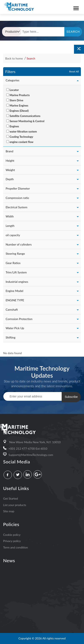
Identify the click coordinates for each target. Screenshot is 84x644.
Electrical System (17, 207)
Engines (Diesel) (19, 111)
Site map (9, 511)
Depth (10, 179)
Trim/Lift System (16, 272)
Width (10, 216)
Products (13, 32)
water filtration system (23, 132)
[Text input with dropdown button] (43, 32)
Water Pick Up (15, 328)
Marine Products (20, 95)
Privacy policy (12, 541)
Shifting (11, 337)
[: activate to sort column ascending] (3, 347)
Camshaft (12, 310)
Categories (13, 80)
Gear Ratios (13, 263)
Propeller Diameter (18, 188)
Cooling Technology (21, 137)
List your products (15, 505)
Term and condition (15, 547)
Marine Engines (19, 105)
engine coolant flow (22, 142)
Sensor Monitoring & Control (27, 121)
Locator (14, 90)
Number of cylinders (19, 244)
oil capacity (13, 235)
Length (10, 226)
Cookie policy (12, 535)
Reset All (74, 71)
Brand (10, 151)
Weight (10, 170)
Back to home (14, 58)
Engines (14, 126)
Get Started (11, 498)
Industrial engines (17, 282)
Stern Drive (16, 100)
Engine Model (14, 291)
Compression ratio (17, 198)
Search (31, 58)
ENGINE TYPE (15, 300)
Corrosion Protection (19, 319)
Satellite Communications (25, 116)
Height (10, 161)
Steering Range (15, 254)
